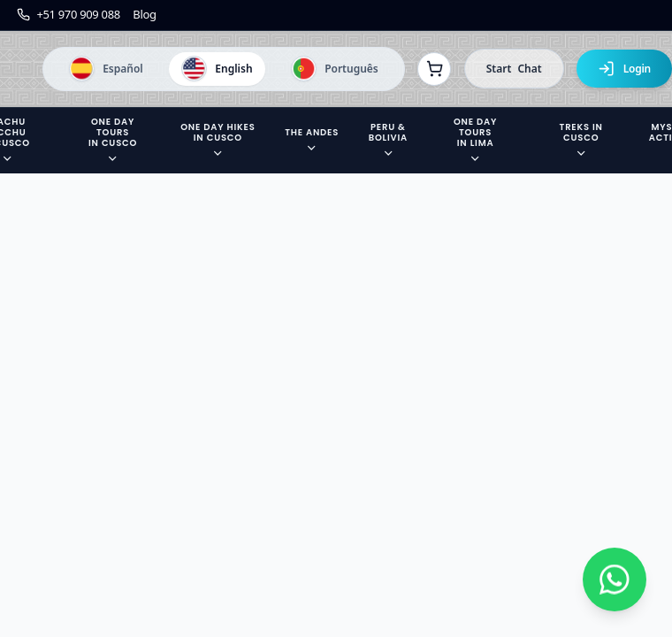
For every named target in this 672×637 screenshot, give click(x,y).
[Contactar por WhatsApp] (615, 579)
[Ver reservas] (434, 69)
